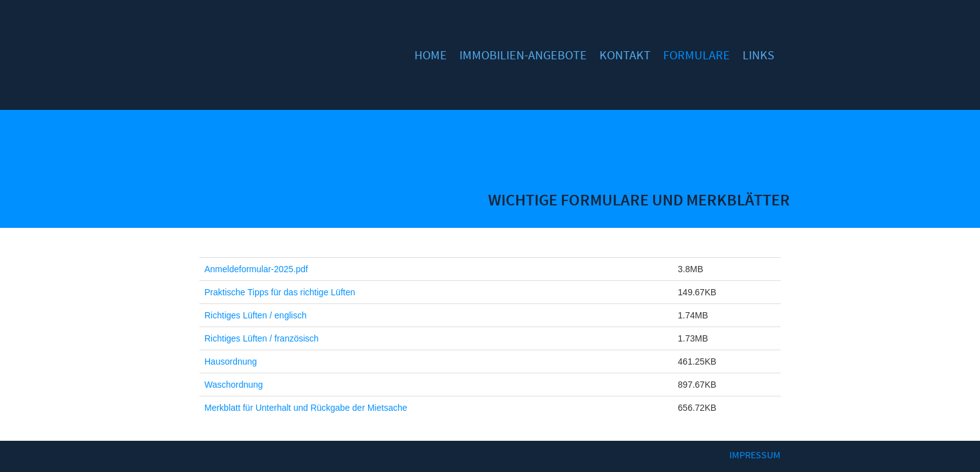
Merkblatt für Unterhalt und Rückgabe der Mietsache (306, 408)
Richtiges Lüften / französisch (262, 338)
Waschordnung (234, 385)
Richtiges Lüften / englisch (255, 315)
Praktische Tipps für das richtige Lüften (280, 292)
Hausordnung (231, 361)
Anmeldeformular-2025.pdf (256, 269)
